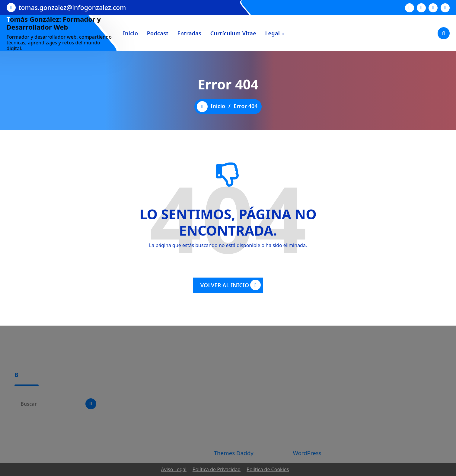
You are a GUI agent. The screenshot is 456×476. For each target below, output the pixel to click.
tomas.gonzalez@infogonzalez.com (72, 7)
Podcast (158, 33)
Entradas (189, 33)
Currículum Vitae (233, 33)
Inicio (130, 33)
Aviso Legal (174, 469)
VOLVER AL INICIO (231, 285)
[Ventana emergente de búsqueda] (444, 33)
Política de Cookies (268, 469)
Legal (272, 33)
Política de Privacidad (217, 469)
